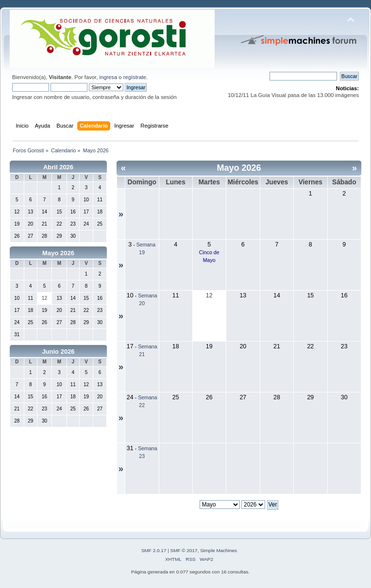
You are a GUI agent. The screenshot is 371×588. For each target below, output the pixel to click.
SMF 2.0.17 (154, 550)
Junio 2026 (58, 351)
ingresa (108, 77)
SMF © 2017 (184, 550)
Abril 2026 (58, 167)
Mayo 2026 (58, 253)
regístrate (135, 77)
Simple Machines (219, 550)
